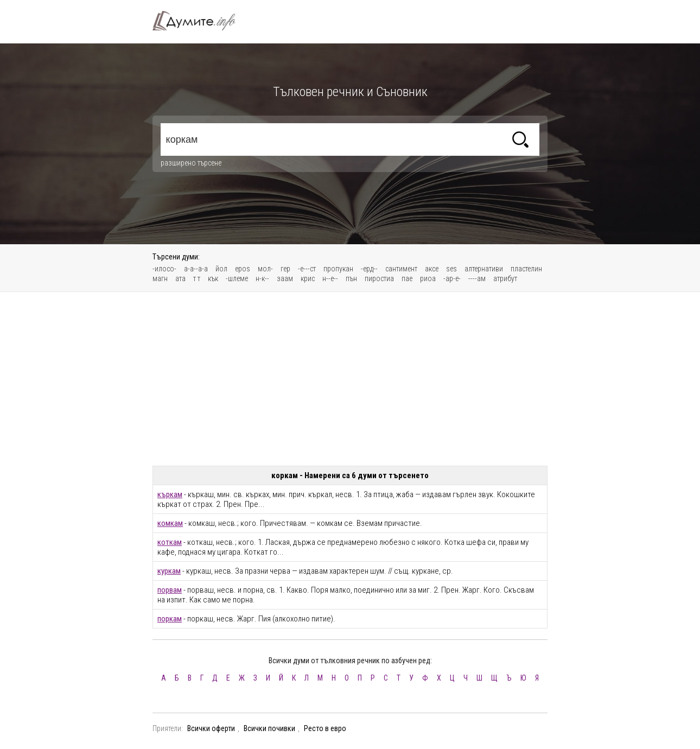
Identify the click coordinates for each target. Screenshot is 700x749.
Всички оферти (211, 728)
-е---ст (307, 269)
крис (308, 278)
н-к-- (262, 278)
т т (197, 278)
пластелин (526, 269)
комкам (170, 523)
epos (243, 269)
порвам (170, 590)
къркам (170, 494)
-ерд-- (369, 269)
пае (407, 278)
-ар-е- (452, 278)
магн (160, 278)
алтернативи (484, 269)
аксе (432, 269)
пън (351, 278)
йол (221, 269)
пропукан (338, 269)
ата (180, 278)
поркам (170, 619)
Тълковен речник (200, 21)
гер (285, 269)
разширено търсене (191, 163)
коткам (170, 542)
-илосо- (164, 269)
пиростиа (379, 278)
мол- (265, 269)
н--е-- (330, 278)
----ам (477, 278)
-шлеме (237, 278)
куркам (169, 571)
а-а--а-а (196, 269)
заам (285, 278)
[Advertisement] (350, 379)
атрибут (505, 278)
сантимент (401, 269)
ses (451, 269)
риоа (428, 278)
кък (213, 278)
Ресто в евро (325, 728)
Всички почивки (269, 728)
